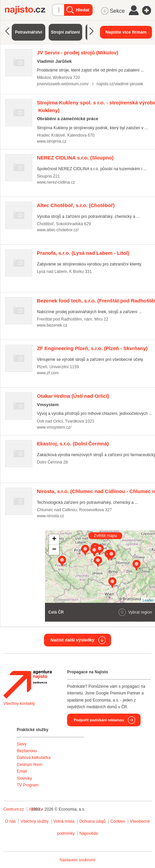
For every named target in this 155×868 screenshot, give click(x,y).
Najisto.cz (29, 10)
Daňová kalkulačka (34, 758)
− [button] (54, 550)
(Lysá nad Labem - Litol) (83, 253)
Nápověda (89, 833)
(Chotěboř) (76, 205)
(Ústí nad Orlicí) (73, 396)
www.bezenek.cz (52, 325)
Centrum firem (30, 765)
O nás (10, 821)
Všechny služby (35, 821)
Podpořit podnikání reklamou (99, 720)
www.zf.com (48, 373)
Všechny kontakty (19, 704)
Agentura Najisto (28, 684)
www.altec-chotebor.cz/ (58, 230)
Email (22, 771)
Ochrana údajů (92, 821)
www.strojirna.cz (52, 141)
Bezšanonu (27, 751)
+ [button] (54, 539)
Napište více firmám (126, 32)
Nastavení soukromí (78, 860)
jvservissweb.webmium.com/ (63, 84)
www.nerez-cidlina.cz (56, 182)
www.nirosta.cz (50, 516)
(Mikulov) (78, 53)
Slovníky (24, 778)
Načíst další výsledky (73, 640)
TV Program (28, 785)
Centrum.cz (14, 809)
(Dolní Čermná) (73, 444)
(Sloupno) (75, 158)
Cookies (118, 821)
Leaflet (148, 600)
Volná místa (64, 821)
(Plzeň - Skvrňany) (92, 348)
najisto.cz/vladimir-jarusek (120, 84)
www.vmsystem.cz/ (54, 427)
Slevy (22, 744)
